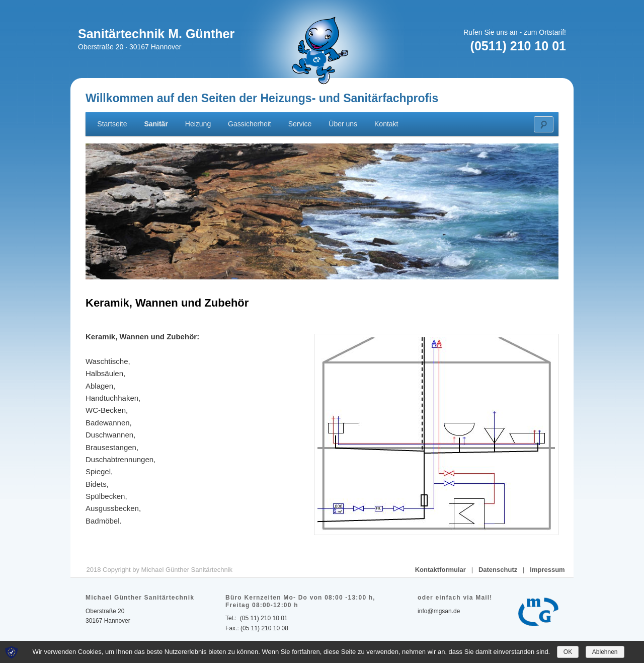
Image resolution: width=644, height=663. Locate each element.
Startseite (112, 124)
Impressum (547, 570)
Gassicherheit (250, 124)
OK (568, 652)
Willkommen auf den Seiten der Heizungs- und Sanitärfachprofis (262, 98)
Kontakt (386, 124)
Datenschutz (498, 570)
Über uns (343, 124)
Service (300, 124)
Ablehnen (605, 652)
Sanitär (156, 124)
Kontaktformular (440, 570)
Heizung (198, 124)
